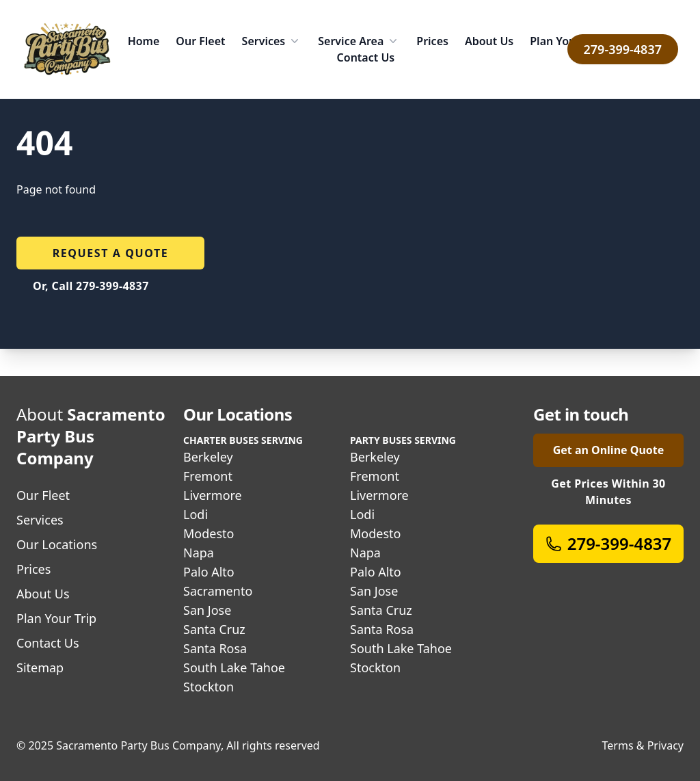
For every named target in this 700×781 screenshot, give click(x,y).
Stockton (208, 687)
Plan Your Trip (567, 41)
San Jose (207, 610)
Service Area (359, 41)
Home (144, 41)
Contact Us (366, 57)
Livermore (213, 495)
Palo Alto (209, 572)
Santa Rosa (215, 648)
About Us (489, 41)
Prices (432, 41)
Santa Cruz (214, 629)
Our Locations (57, 544)
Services (272, 41)
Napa (199, 553)
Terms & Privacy (643, 745)
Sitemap (40, 667)
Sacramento (218, 591)
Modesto (208, 533)
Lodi (196, 514)
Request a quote (111, 253)
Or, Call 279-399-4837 (91, 286)
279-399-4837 (623, 49)
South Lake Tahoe (234, 667)
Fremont (208, 476)
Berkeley (208, 457)
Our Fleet (200, 41)
